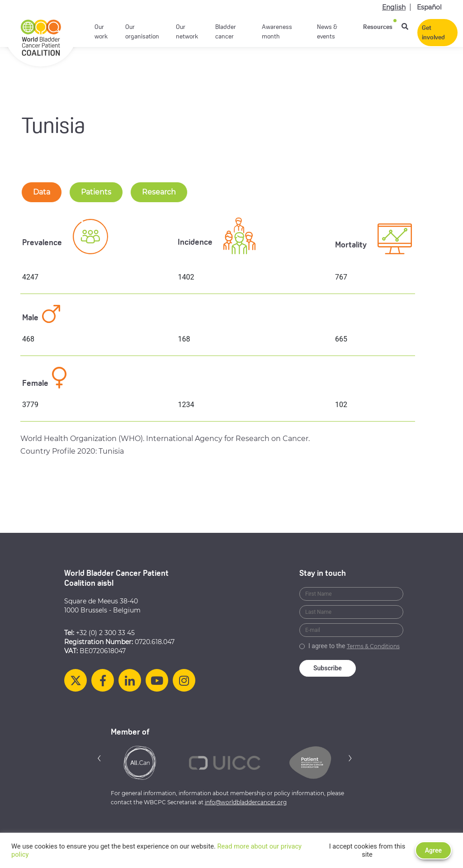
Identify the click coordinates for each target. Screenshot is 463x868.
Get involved (433, 33)
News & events (327, 32)
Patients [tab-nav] (96, 192)
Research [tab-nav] (159, 192)
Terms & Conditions (373, 646)
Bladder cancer (226, 32)
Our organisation (142, 32)
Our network (187, 32)
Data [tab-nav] (42, 192)
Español (429, 7)
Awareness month (277, 32)
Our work (101, 32)
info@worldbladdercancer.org (246, 802)
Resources (378, 27)
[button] (99, 758)
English (394, 7)
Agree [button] (433, 850)
